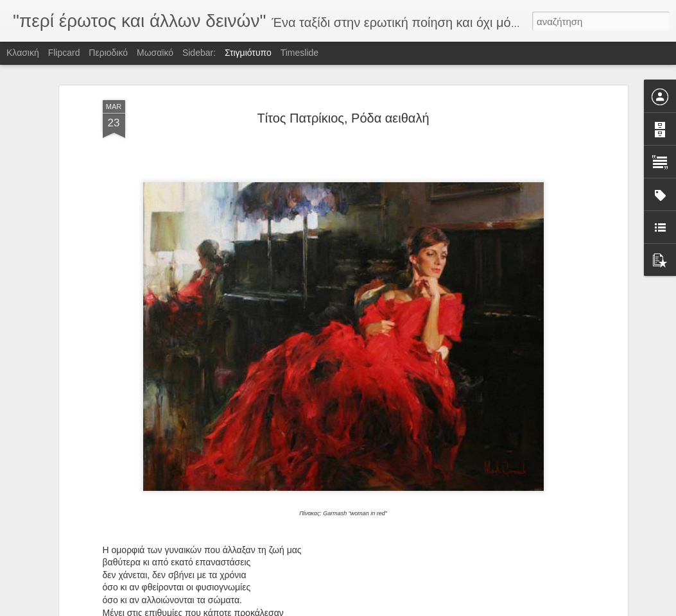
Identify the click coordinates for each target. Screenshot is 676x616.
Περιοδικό (108, 53)
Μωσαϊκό (155, 53)
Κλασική (23, 53)
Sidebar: (199, 53)
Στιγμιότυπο (248, 53)
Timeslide (299, 53)
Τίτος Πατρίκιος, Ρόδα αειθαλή (343, 118)
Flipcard (64, 53)
